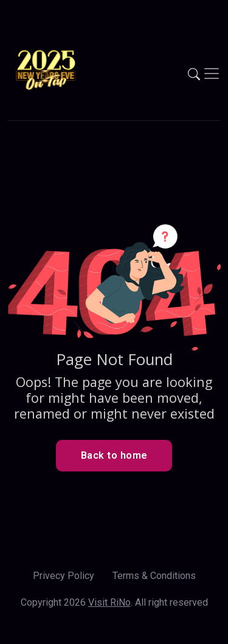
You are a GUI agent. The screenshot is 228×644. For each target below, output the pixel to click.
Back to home (114, 455)
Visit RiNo (109, 602)
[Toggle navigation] (212, 74)
